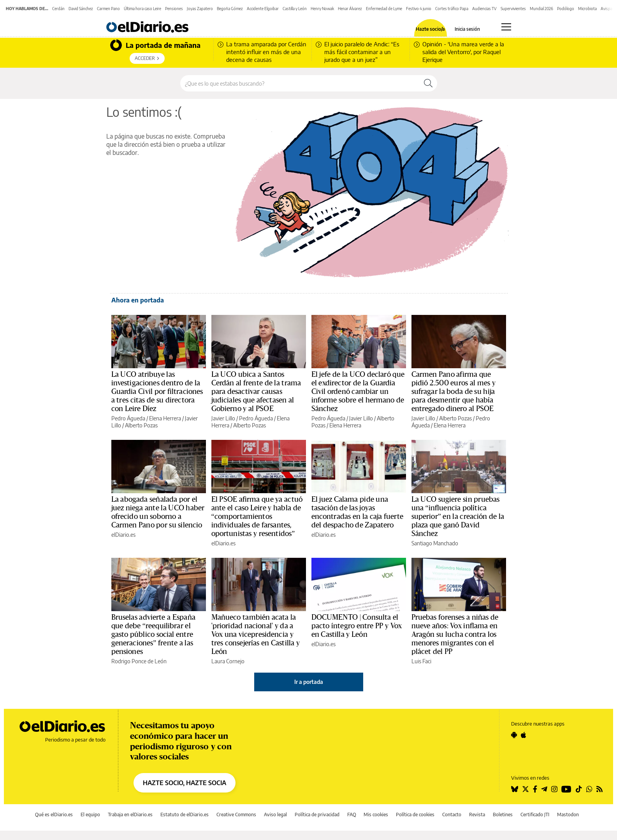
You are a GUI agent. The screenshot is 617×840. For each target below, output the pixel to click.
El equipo (90, 815)
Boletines (503, 815)
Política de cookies (415, 815)
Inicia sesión (467, 29)
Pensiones (174, 9)
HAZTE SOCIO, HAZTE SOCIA (185, 783)
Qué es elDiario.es (54, 815)
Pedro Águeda (128, 418)
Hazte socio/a (430, 29)
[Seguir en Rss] (599, 789)
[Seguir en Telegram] (544, 789)
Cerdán (58, 9)
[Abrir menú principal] (506, 27)
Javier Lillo (223, 418)
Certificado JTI (535, 815)
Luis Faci (421, 661)
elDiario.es (123, 535)
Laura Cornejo (228, 661)
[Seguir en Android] (514, 735)
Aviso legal (275, 815)
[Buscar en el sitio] (300, 83)
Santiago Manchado (435, 543)
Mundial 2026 (541, 9)
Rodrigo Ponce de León (139, 661)
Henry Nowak (322, 9)
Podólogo (566, 9)
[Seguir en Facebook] (535, 789)
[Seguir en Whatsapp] (589, 789)
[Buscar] (428, 83)
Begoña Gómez (230, 9)
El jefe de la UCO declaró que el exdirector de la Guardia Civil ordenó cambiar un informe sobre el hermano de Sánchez (358, 392)
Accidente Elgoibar (263, 9)
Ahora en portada (138, 300)
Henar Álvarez (350, 9)
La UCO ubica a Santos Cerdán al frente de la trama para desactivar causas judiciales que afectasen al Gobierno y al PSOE (256, 392)
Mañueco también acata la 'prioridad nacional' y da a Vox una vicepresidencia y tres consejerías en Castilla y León (256, 634)
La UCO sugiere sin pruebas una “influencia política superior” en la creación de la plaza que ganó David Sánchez (458, 517)
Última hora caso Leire (142, 9)
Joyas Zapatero (200, 9)
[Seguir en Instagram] (554, 789)
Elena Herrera (165, 418)
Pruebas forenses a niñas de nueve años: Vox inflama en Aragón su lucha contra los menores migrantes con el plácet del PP (455, 634)
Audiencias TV (484, 9)
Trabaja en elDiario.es (130, 815)
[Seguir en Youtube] (566, 789)
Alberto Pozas (141, 425)
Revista (477, 815)
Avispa (606, 9)
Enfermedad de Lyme (384, 9)
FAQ (352, 815)
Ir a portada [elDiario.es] (309, 682)
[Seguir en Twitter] (526, 789)
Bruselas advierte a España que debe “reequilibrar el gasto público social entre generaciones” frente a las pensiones (153, 634)
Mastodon (568, 815)
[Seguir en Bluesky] (515, 789)
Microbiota (587, 9)
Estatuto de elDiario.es (185, 815)
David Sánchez (81, 9)
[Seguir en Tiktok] (579, 789)
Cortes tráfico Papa (452, 9)
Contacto (452, 815)
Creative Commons (236, 815)
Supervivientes (513, 9)
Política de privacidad (317, 815)
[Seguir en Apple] (524, 735)
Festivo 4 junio (419, 9)
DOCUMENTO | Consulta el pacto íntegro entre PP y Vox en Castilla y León (357, 626)
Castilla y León (295, 9)
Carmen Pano (108, 9)
